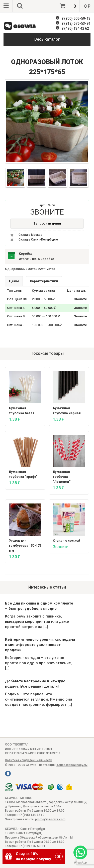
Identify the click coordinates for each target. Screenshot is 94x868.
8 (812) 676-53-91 (76, 23)
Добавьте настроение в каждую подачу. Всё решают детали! (35, 684)
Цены (14, 281)
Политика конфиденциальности (29, 760)
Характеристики (44, 281)
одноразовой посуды (72, 765)
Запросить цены (47, 223)
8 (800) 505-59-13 (76, 18)
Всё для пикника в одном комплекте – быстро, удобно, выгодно (39, 606)
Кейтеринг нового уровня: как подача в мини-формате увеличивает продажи (40, 645)
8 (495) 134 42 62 (75, 28)
